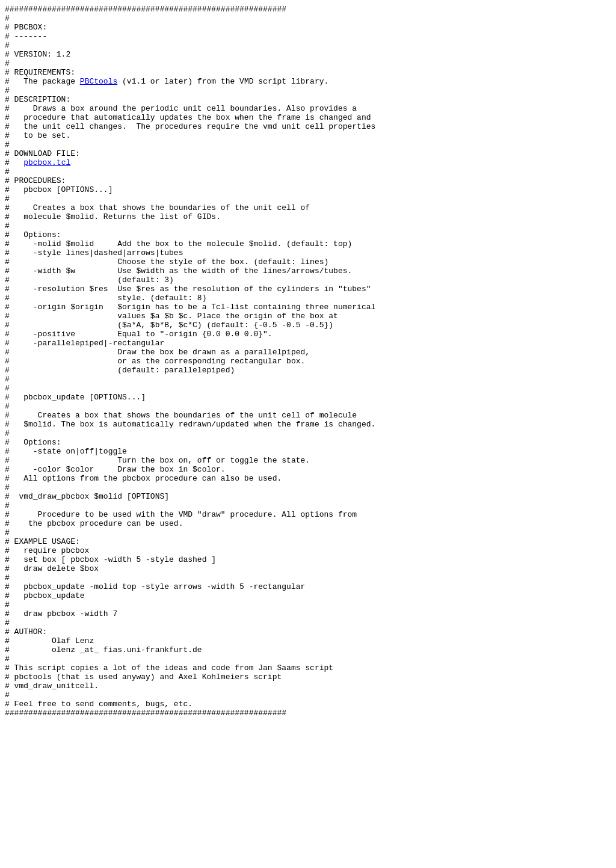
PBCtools (99, 97)
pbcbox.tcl (47, 194)
